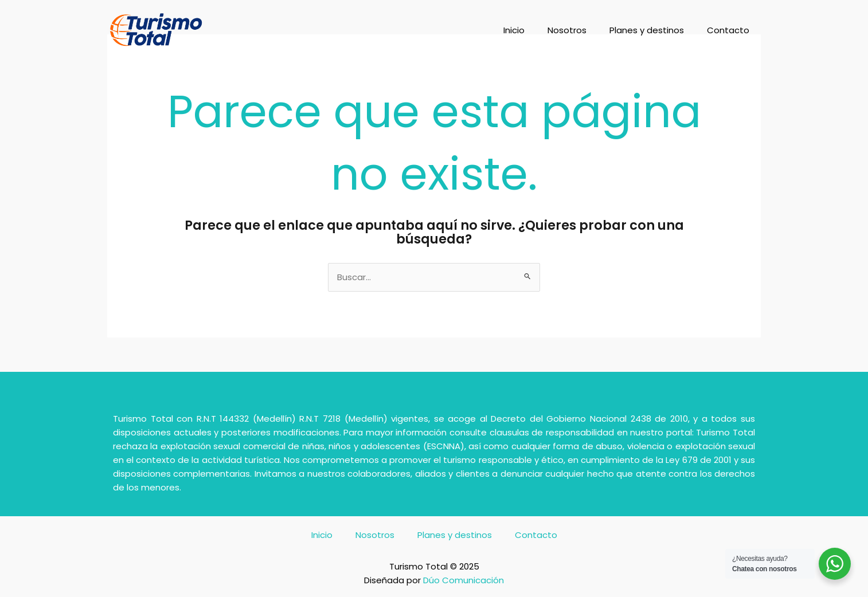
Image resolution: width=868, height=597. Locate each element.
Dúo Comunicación (464, 580)
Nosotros (567, 30)
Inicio (514, 30)
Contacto (728, 30)
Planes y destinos (647, 30)
